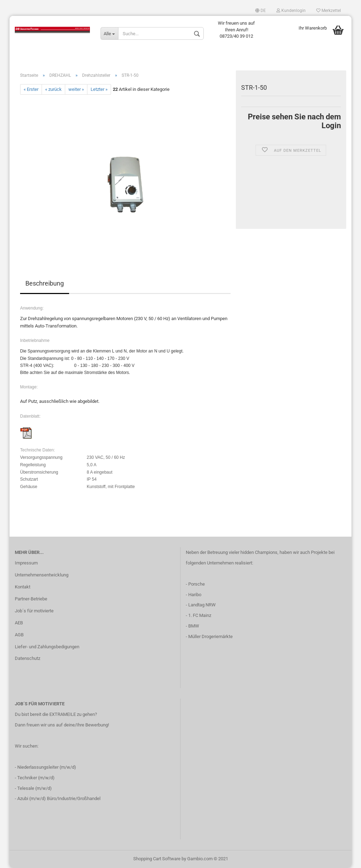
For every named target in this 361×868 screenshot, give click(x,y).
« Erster (31, 89)
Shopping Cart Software (157, 859)
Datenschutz (27, 658)
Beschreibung (45, 283)
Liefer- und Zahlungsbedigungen (47, 647)
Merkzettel (329, 11)
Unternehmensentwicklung (42, 575)
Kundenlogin (291, 11)
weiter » (76, 89)
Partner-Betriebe (31, 599)
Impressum (26, 563)
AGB (19, 635)
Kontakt (23, 587)
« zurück (53, 89)
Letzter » (99, 89)
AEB (19, 623)
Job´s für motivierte (34, 611)
